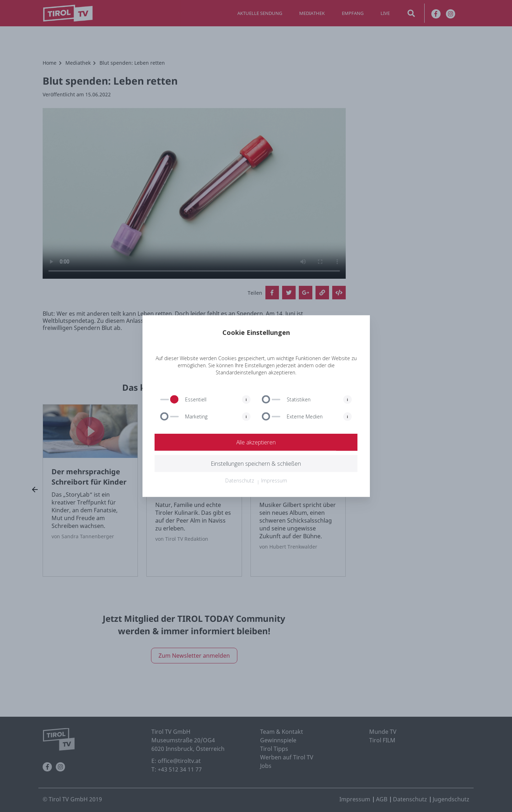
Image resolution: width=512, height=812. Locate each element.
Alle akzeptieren (256, 442)
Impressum (274, 480)
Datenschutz (240, 480)
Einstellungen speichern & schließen (256, 464)
